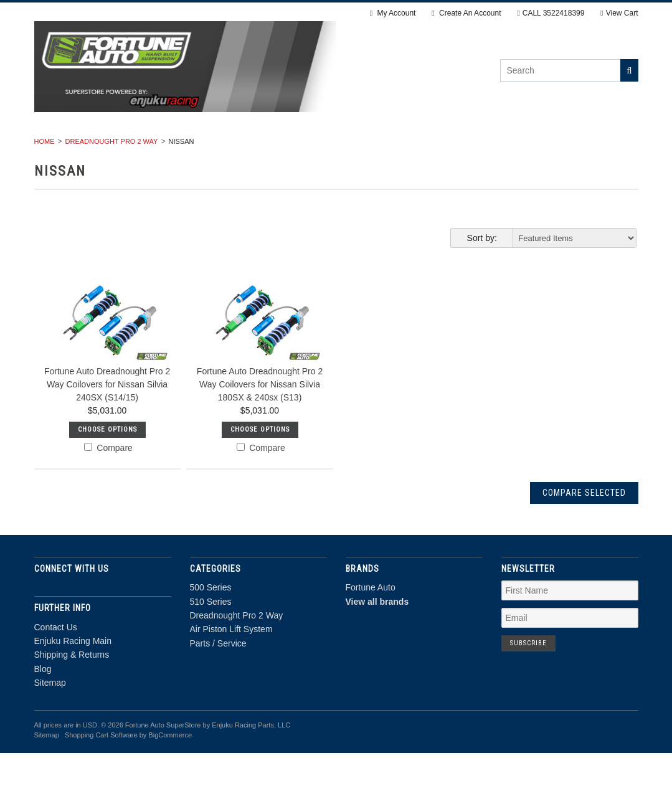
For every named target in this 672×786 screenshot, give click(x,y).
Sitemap (50, 716)
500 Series (117, 147)
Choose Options (107, 462)
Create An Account (466, 13)
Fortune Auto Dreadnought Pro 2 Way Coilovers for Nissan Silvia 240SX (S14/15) (107, 417)
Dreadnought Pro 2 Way (294, 147)
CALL (551, 13)
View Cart (619, 13)
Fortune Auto (371, 621)
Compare (108, 481)
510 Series (190, 147)
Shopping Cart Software (101, 769)
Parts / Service (542, 147)
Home (45, 174)
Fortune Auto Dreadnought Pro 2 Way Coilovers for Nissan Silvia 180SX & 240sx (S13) (260, 417)
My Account (393, 13)
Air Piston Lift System (428, 147)
